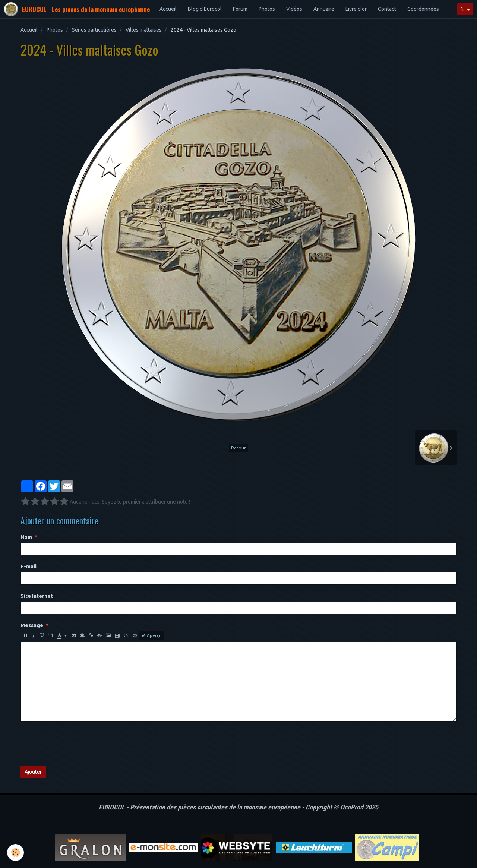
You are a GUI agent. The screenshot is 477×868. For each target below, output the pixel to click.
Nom (26, 537)
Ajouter (33, 772)
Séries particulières (94, 30)
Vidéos (294, 9)
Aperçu (151, 635)
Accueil (168, 9)
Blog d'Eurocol (205, 9)
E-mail (29, 566)
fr (462, 9)
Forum (240, 9)
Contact (387, 9)
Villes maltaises (144, 30)
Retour (238, 448)
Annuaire (324, 9)
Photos (267, 9)
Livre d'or (356, 9)
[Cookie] (16, 853)
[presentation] (77, 744)
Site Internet (37, 596)
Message (32, 625)
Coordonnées (423, 9)
